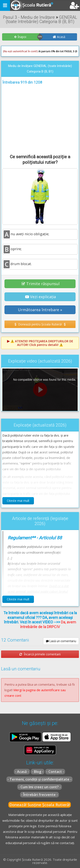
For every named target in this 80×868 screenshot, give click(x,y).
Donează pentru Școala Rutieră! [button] (40, 324)
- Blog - (38, 772)
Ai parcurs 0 (28, 51)
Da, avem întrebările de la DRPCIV (48, 624)
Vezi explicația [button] (41, 297)
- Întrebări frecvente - (39, 795)
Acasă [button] (59, 37)
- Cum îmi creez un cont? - (40, 787)
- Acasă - (22, 772)
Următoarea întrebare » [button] (40, 310)
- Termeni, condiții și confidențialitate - (39, 779)
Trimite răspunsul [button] (41, 284)
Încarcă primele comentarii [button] (40, 654)
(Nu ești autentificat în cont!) (20, 51)
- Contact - (55, 772)
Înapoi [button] (20, 37)
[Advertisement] (40, 119)
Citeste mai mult (18, 501)
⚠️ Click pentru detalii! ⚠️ (42, 343)
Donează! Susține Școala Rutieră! (40, 805)
